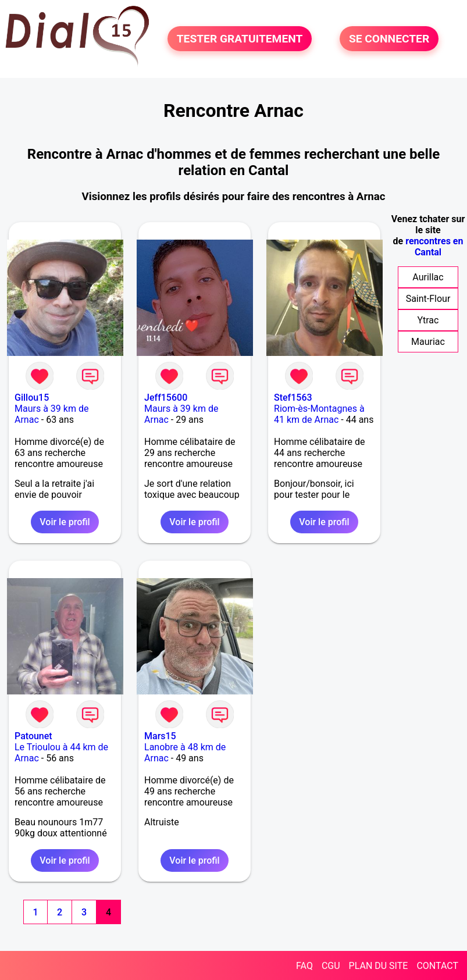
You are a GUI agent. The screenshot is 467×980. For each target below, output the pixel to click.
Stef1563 (293, 398)
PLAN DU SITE (379, 966)
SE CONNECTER (389, 39)
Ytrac (428, 320)
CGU (331, 966)
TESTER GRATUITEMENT (240, 39)
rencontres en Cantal (434, 247)
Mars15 (160, 736)
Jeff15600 (166, 398)
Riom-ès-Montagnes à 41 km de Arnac (319, 414)
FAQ (304, 966)
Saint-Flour (428, 299)
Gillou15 (32, 398)
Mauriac (428, 342)
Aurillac (428, 277)
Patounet (33, 736)
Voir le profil (65, 522)
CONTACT (437, 966)
